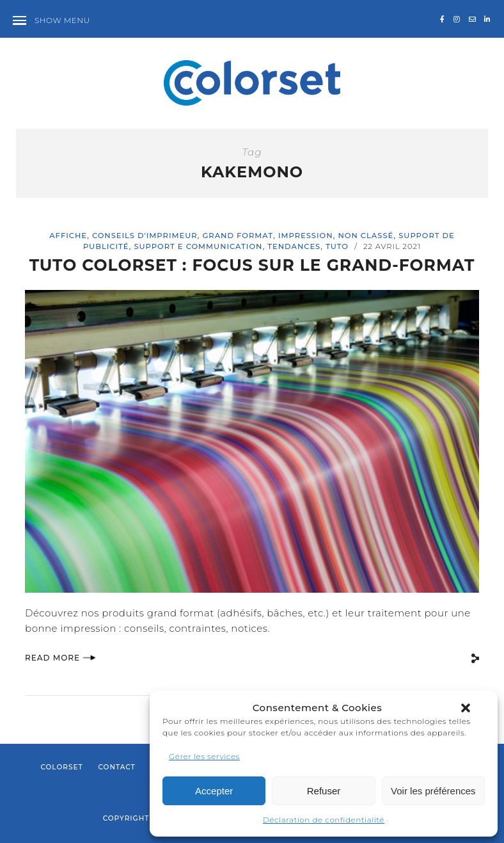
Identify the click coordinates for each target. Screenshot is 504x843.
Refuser (324, 791)
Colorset (61, 767)
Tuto (337, 246)
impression (306, 236)
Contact (116, 767)
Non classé (366, 236)
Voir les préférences (433, 791)
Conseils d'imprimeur (145, 236)
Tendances (294, 246)
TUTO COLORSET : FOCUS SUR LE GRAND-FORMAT (252, 265)
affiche (68, 236)
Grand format (238, 236)
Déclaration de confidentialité (324, 820)
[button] (466, 708)
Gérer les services (204, 756)
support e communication (198, 246)
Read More (60, 658)
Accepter (214, 791)
